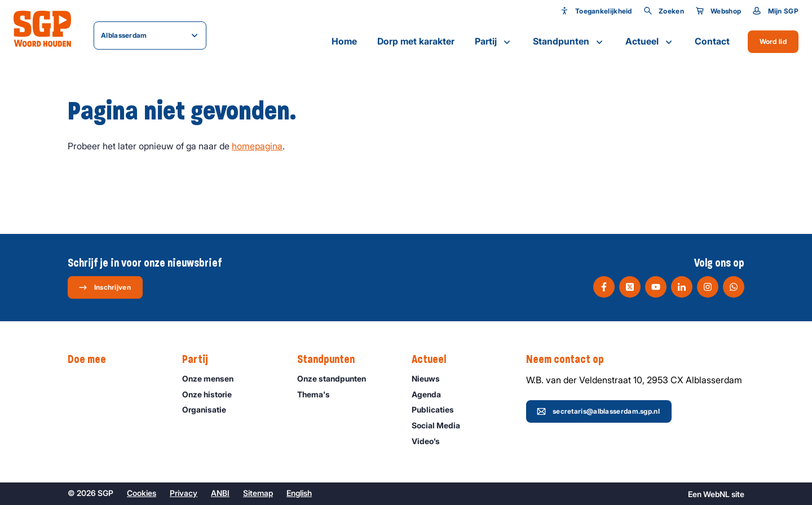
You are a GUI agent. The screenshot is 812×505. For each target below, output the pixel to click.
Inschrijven (105, 287)
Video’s (431, 441)
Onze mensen (213, 378)
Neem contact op (571, 360)
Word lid (773, 41)
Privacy (184, 493)
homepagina (257, 146)
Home (344, 41)
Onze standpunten (337, 378)
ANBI (220, 493)
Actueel (650, 42)
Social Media (441, 425)
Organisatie (209, 409)
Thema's (319, 394)
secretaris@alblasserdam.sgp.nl (598, 411)
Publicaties (438, 409)
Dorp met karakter (416, 41)
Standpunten (569, 42)
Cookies (142, 493)
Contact (712, 41)
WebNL (716, 494)
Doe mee (92, 360)
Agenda (431, 394)
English (299, 493)
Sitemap (258, 493)
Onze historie (212, 394)
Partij (494, 42)
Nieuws (431, 378)
